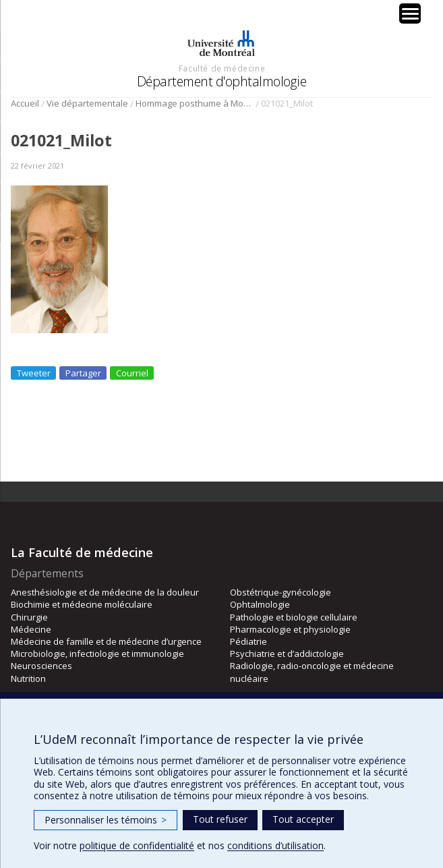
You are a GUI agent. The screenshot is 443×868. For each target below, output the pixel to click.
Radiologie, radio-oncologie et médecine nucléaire (312, 672)
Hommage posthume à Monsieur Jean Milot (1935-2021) (195, 103)
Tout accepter (303, 819)
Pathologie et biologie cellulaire (294, 617)
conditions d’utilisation (275, 845)
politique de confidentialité (137, 845)
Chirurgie (29, 617)
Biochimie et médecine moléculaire (82, 604)
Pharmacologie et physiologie (290, 629)
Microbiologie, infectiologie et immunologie (97, 654)
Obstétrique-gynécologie (280, 592)
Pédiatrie (248, 641)
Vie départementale (87, 103)
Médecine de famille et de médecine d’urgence (106, 641)
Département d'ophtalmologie (222, 81)
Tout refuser (220, 819)
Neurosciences (41, 666)
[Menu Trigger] (410, 13)
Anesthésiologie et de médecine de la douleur (105, 592)
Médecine (31, 629)
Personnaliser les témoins (106, 820)
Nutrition (28, 678)
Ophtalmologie (260, 604)
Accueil (25, 103)
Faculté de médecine (222, 68)
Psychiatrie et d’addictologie (287, 654)
